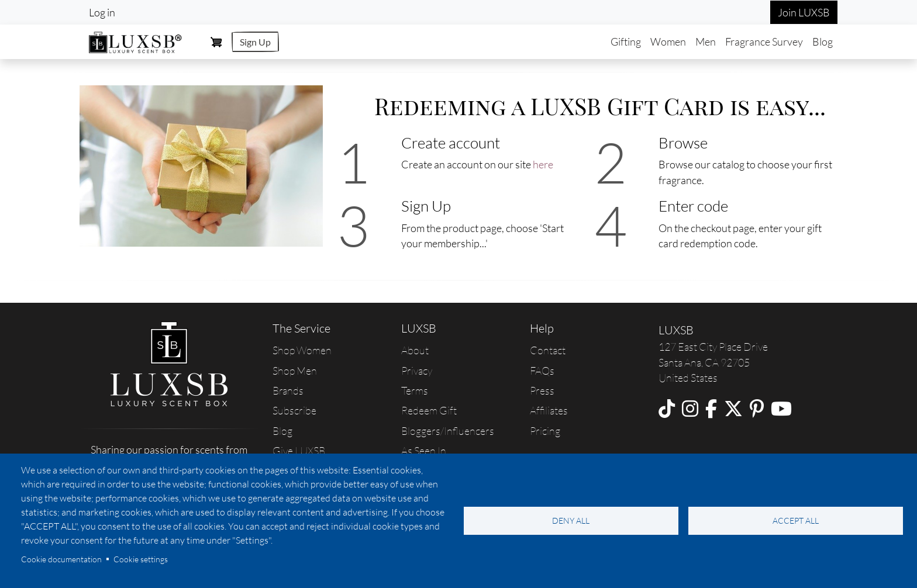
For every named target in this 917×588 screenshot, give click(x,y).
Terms (415, 390)
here (543, 164)
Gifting (626, 41)
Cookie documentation (61, 559)
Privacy (417, 371)
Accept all (796, 520)
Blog (823, 41)
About (415, 350)
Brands (288, 390)
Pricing (545, 431)
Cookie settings (141, 559)
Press (542, 390)
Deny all (571, 520)
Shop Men (295, 371)
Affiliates (549, 410)
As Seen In (424, 451)
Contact (548, 350)
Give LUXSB (299, 451)
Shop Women (302, 350)
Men (706, 41)
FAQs (542, 371)
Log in (102, 12)
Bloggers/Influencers (448, 431)
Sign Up (255, 42)
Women (668, 41)
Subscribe (294, 410)
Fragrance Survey (764, 41)
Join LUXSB (804, 12)
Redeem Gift (429, 410)
